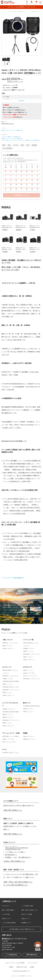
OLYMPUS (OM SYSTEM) (11, 681)
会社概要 (32, 967)
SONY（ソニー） (29, 651)
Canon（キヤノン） (9, 649)
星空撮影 (34, 145)
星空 (9, 145)
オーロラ (16, 145)
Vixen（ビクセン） (29, 736)
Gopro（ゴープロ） (29, 673)
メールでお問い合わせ (11, 955)
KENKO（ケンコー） (30, 739)
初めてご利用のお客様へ (8, 910)
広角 (28, 145)
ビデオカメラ (27, 667)
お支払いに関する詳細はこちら (15, 861)
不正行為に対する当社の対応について (21, 971)
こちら (26, 112)
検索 (27, 3)
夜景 (22, 145)
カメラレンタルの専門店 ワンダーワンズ (22, 7)
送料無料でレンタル (22, 195)
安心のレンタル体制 (27, 914)
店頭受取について (26, 923)
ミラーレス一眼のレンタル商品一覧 (11, 137)
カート (36, 3)
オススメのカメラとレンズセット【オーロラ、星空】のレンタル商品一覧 (20, 140)
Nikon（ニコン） (8, 646)
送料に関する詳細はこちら (13, 834)
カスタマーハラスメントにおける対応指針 (15, 963)
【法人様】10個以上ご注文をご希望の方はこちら (22, 929)
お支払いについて (6, 919)
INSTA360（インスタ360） (11, 736)
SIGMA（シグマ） (29, 649)
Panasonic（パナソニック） (32, 654)
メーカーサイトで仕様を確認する (13, 578)
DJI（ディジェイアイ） (31, 676)
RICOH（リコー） (8, 717)
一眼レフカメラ (7, 640)
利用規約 (11, 967)
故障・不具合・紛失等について (29, 910)
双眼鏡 (25, 733)
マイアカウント (6, 906)
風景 (4, 145)
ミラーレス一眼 (28, 640)
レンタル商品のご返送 (27, 906)
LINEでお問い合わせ (32, 955)
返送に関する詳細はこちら (13, 810)
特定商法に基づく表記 (22, 967)
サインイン (31, 3)
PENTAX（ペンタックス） (11, 643)
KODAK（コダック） (9, 709)
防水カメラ (27, 703)
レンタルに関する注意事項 (9, 923)
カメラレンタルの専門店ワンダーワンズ (22, 976)
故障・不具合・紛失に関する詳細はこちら (18, 882)
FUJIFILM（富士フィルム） (11, 687)
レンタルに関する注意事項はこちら (16, 885)
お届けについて (25, 919)
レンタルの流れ (6, 914)
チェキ (4, 749)
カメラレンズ (7, 667)
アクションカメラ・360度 (11, 733)
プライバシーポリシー (33, 963)
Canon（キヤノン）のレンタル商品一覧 (12, 130)
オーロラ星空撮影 (7, 148)
